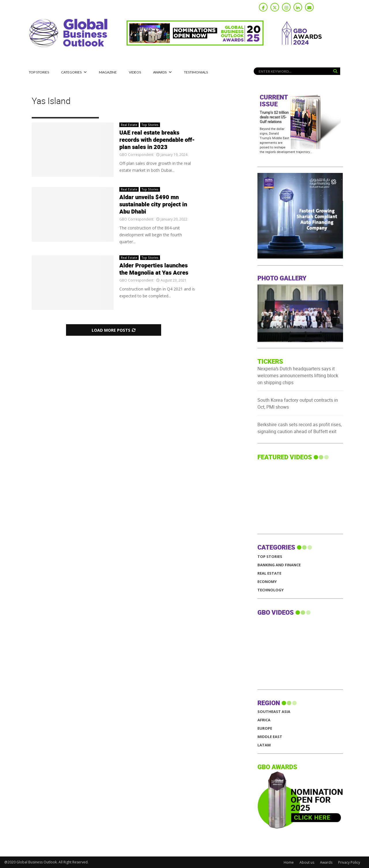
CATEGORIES (71, 72)
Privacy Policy (349, 862)
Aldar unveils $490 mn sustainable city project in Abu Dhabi (153, 205)
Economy (267, 582)
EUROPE (265, 728)
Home (289, 862)
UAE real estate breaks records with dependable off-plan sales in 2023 (157, 140)
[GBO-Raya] (300, 257)
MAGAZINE (108, 72)
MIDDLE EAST (270, 737)
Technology (271, 590)
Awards (160, 72)
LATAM (264, 745)
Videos (135, 72)
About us (307, 862)
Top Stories (39, 72)
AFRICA (264, 720)
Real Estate (129, 125)
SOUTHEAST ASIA (274, 712)
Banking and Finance (279, 565)
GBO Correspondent (136, 155)
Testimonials (196, 72)
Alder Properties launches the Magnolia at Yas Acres (154, 269)
